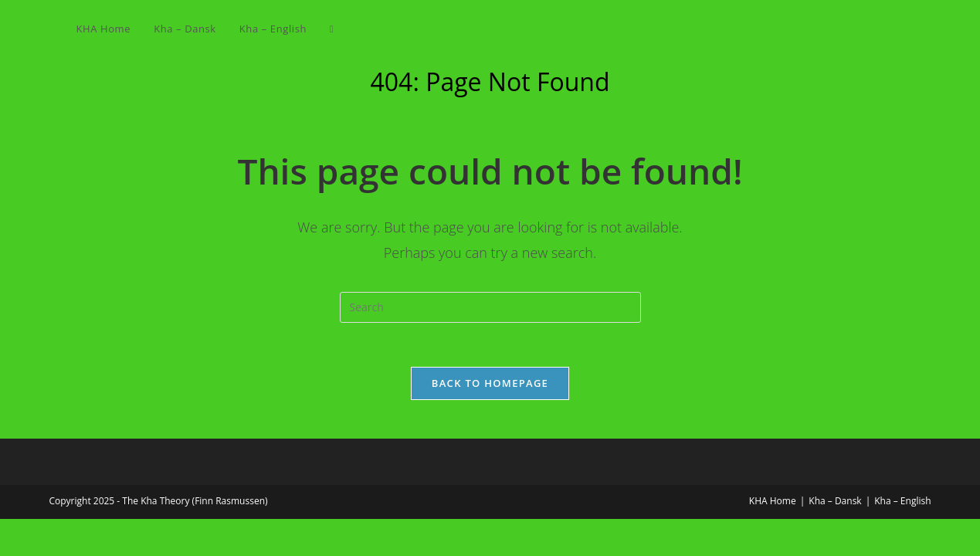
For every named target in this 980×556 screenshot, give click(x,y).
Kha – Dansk (835, 503)
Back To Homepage (490, 385)
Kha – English (902, 503)
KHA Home (773, 503)
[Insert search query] (490, 307)
